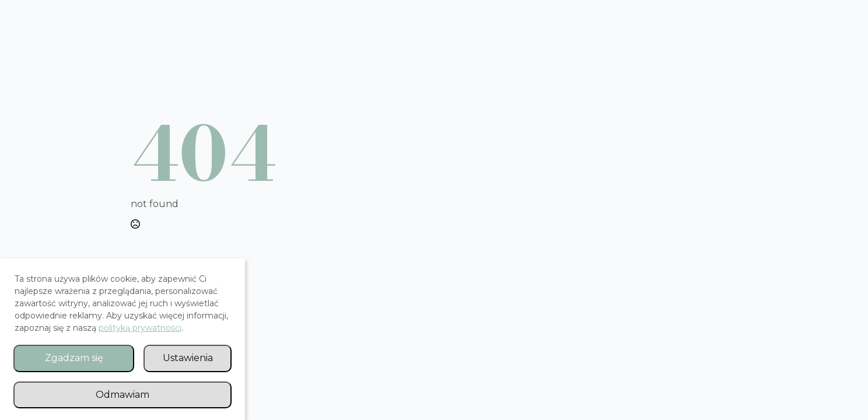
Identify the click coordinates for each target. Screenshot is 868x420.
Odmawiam (123, 395)
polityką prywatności (140, 328)
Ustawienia (188, 358)
